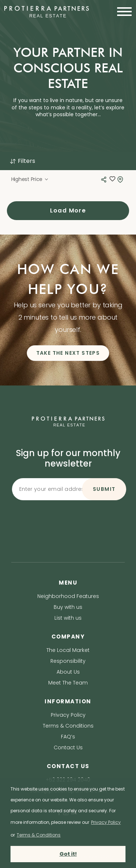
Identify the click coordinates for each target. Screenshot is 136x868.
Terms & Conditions (68, 726)
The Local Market (68, 650)
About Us (68, 672)
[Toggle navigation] (122, 12)
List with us (68, 618)
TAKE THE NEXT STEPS (68, 353)
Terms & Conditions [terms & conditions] (39, 835)
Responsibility (68, 661)
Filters (22, 161)
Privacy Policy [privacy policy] (106, 822)
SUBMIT (104, 489)
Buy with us (68, 607)
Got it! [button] (68, 854)
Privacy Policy (68, 715)
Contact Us (68, 747)
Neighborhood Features (68, 596)
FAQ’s (68, 737)
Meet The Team (68, 683)
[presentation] (68, 517)
